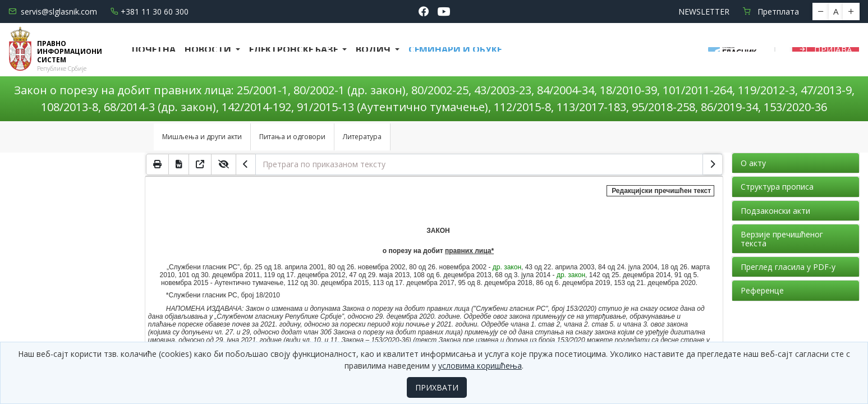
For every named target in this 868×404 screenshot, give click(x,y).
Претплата (771, 12)
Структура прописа (777, 187)
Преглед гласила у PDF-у (788, 267)
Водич (374, 49)
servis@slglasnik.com (53, 12)
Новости (209, 49)
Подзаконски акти (775, 211)
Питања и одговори (292, 137)
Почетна (154, 49)
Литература (362, 137)
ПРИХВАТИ (437, 387)
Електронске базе (295, 49)
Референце (762, 290)
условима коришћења (480, 366)
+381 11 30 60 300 (150, 12)
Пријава (826, 49)
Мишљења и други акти (202, 137)
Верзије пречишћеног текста (782, 238)
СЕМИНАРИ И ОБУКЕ (455, 49)
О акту (753, 163)
